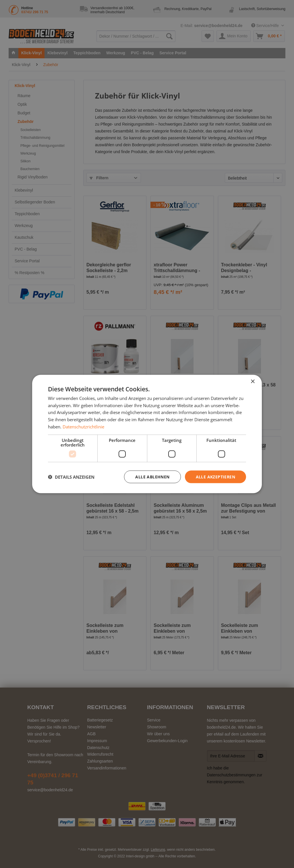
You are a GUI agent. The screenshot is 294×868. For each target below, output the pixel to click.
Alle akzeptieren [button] (215, 477)
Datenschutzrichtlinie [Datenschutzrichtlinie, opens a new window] (83, 426)
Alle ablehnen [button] (152, 477)
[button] (71, 477)
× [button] (253, 381)
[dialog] (147, 434)
